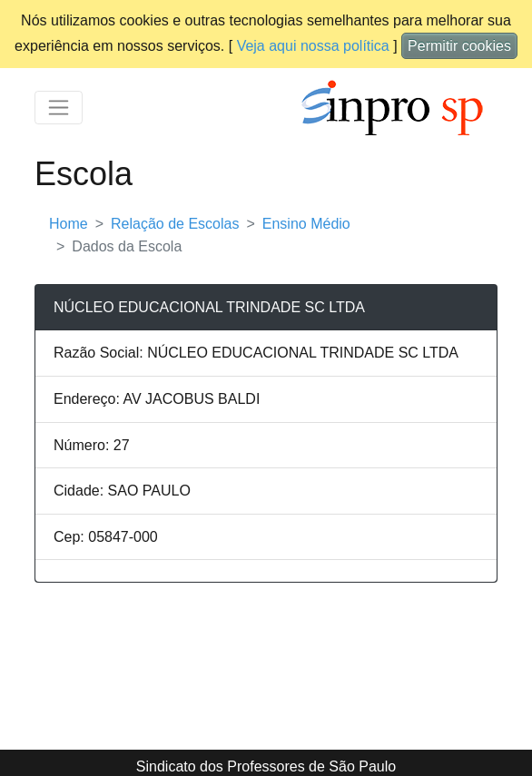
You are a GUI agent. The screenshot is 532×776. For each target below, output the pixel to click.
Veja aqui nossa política (313, 46)
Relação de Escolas (175, 224)
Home (69, 224)
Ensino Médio (306, 224)
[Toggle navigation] (59, 108)
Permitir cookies (459, 46)
